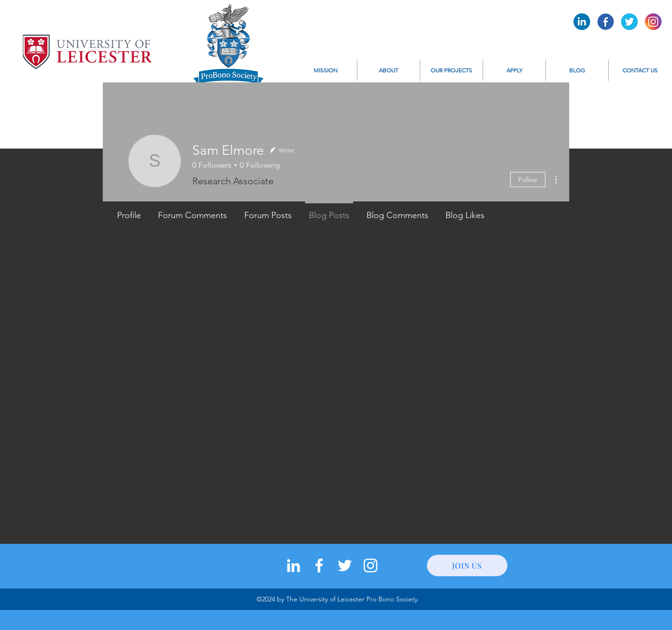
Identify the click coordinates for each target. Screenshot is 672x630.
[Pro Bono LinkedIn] (582, 22)
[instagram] (371, 565)
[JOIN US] (467, 565)
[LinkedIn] (293, 565)
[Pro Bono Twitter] (629, 22)
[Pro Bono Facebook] (606, 22)
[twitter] (345, 565)
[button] (389, 70)
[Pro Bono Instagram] (653, 22)
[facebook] (319, 565)
